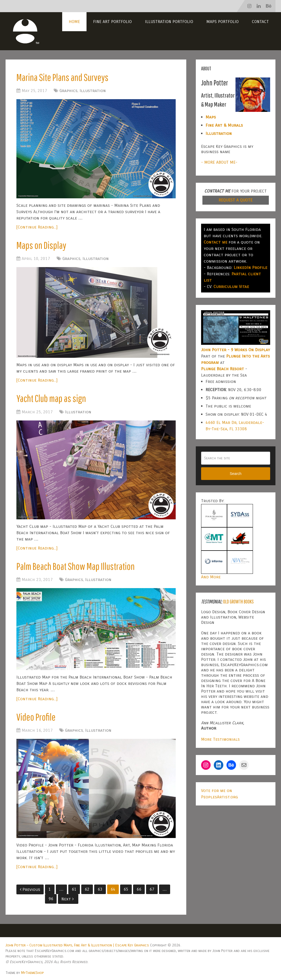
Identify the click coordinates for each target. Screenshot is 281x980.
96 (51, 899)
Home (74, 22)
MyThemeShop (32, 973)
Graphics (69, 91)
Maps (211, 117)
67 (152, 889)
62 (87, 889)
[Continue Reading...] (37, 227)
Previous (30, 889)
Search (235, 474)
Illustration (93, 91)
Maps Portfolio (223, 22)
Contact (260, 22)
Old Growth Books (238, 601)
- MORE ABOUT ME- (219, 162)
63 (100, 889)
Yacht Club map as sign (51, 398)
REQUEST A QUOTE (235, 200)
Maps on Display (41, 245)
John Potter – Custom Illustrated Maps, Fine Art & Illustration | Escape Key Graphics (77, 945)
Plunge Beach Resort (223, 369)
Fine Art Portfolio (112, 22)
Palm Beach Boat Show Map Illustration (76, 566)
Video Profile (36, 717)
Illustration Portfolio (169, 22)
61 (74, 889)
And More (211, 577)
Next (68, 899)
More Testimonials (220, 739)
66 (139, 889)
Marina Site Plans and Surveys (62, 77)
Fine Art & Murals (224, 125)
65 (126, 889)
